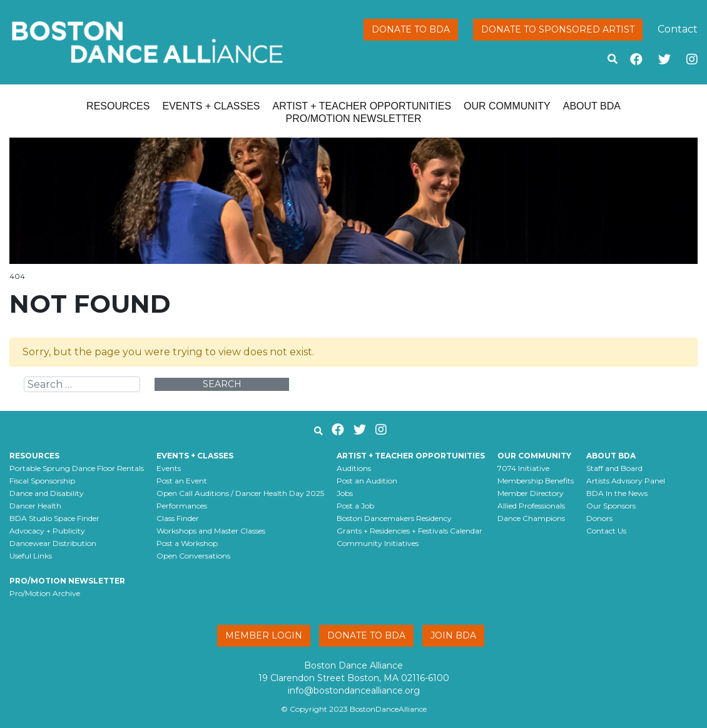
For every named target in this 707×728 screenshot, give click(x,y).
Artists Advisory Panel (626, 481)
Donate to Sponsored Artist (558, 29)
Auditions (354, 468)
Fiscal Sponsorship (42, 481)
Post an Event (182, 481)
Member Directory (531, 493)
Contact (678, 29)
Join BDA (453, 635)
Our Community (507, 106)
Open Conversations (193, 556)
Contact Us (606, 531)
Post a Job (355, 506)
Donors (599, 518)
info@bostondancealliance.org (354, 690)
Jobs (345, 493)
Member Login (264, 635)
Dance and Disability (47, 493)
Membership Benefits (536, 481)
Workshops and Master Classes (211, 531)
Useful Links (31, 556)
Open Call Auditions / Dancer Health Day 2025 (240, 493)
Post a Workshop (187, 543)
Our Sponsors (611, 506)
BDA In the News (617, 493)
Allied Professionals (531, 506)
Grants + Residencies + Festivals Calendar (409, 531)
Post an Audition (367, 481)
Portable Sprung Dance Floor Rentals (77, 468)
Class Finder (178, 518)
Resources (118, 106)
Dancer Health (35, 506)
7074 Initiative (523, 468)
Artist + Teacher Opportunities (362, 106)
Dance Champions (531, 518)
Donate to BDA (411, 29)
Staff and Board (614, 468)
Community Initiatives (378, 543)
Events (169, 468)
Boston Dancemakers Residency (394, 518)
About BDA (592, 106)
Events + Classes (211, 106)
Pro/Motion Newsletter (354, 119)
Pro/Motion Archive (45, 593)
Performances (182, 506)
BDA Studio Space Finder (54, 518)
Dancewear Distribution (53, 543)
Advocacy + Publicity (47, 531)
